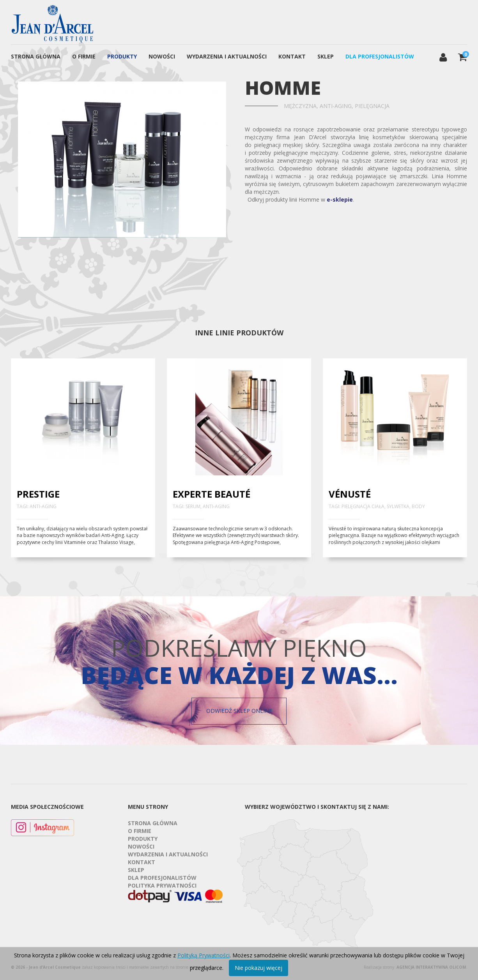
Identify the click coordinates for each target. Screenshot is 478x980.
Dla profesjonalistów (380, 56)
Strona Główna (36, 56)
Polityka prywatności (162, 885)
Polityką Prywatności (204, 955)
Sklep (326, 56)
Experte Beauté (212, 494)
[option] (122, 159)
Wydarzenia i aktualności (227, 56)
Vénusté (350, 494)
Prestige (38, 494)
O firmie (84, 56)
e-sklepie (340, 199)
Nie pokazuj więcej (258, 968)
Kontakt (292, 56)
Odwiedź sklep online (239, 711)
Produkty (122, 56)
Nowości (162, 56)
